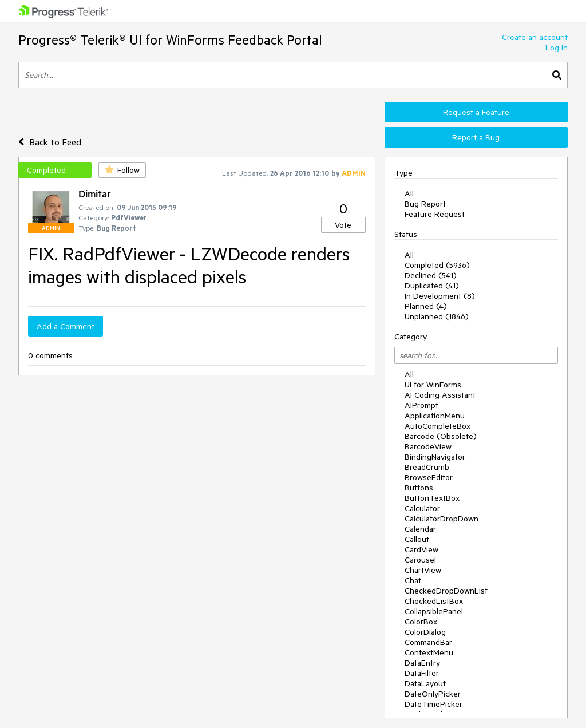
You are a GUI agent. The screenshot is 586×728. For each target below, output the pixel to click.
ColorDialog (425, 632)
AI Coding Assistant (440, 395)
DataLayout (425, 683)
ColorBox (421, 622)
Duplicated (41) (432, 286)
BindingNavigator (435, 457)
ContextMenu (429, 652)
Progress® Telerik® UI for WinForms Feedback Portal (170, 40)
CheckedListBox (434, 601)
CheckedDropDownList (446, 591)
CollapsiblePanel (434, 611)
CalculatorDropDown (442, 519)
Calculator (422, 508)
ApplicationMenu (435, 416)
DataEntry (422, 663)
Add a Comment (66, 326)
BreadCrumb (427, 467)
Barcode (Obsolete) (441, 436)
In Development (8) (440, 296)
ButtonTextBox (432, 498)
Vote (343, 225)
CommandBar (428, 642)
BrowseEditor (429, 477)
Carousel (420, 560)
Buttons (419, 488)
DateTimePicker (433, 704)
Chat (413, 580)
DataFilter (422, 673)
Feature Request (435, 214)
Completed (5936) (437, 265)
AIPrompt (421, 405)
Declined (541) (431, 275)
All (409, 193)
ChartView (423, 570)
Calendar (420, 529)
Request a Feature (476, 112)
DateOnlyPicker (433, 694)
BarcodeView (428, 446)
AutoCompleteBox (437, 426)
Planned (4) (426, 306)
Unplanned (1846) (437, 316)
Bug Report (425, 204)
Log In (557, 48)
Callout (417, 539)
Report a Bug (476, 137)
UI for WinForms (433, 385)
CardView (421, 549)
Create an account (535, 37)
